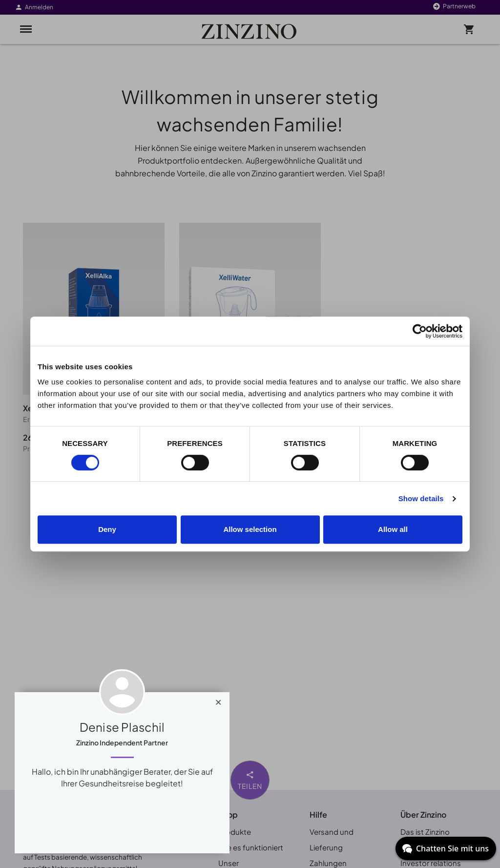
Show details (421, 498)
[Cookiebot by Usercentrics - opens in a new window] (420, 331)
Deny (107, 529)
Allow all (393, 529)
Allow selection (250, 529)
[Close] (219, 700)
